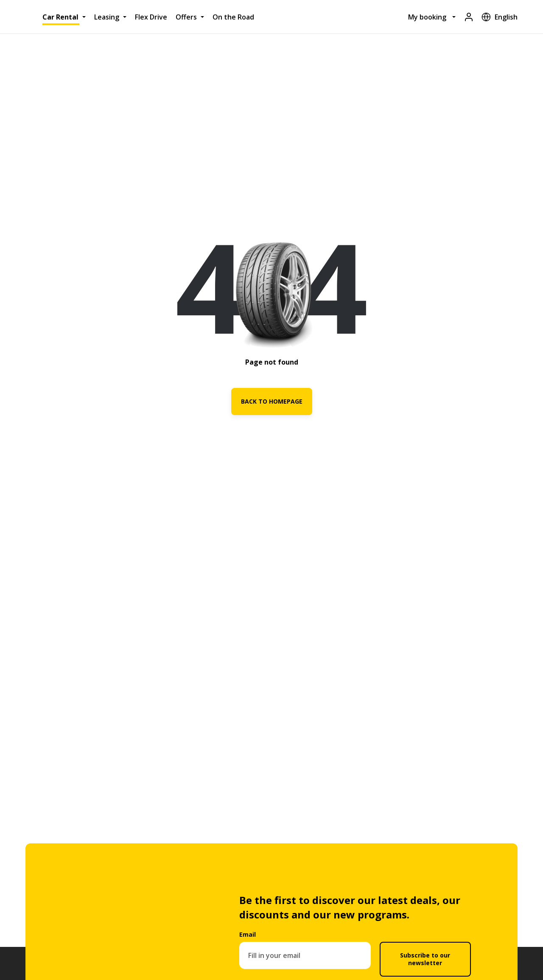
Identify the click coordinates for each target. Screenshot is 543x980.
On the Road (233, 17)
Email (248, 934)
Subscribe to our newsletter (425, 959)
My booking (427, 17)
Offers (186, 17)
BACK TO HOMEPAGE (272, 401)
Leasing (107, 17)
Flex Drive (151, 17)
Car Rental (60, 17)
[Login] (469, 17)
